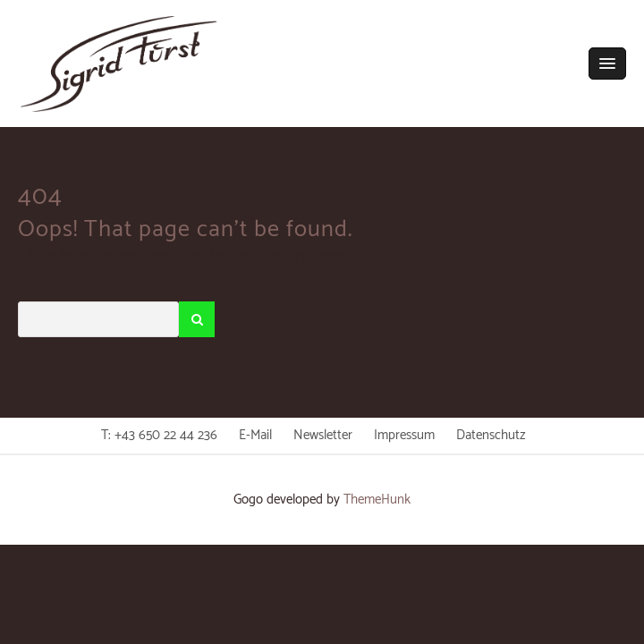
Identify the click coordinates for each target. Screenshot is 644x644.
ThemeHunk (377, 500)
